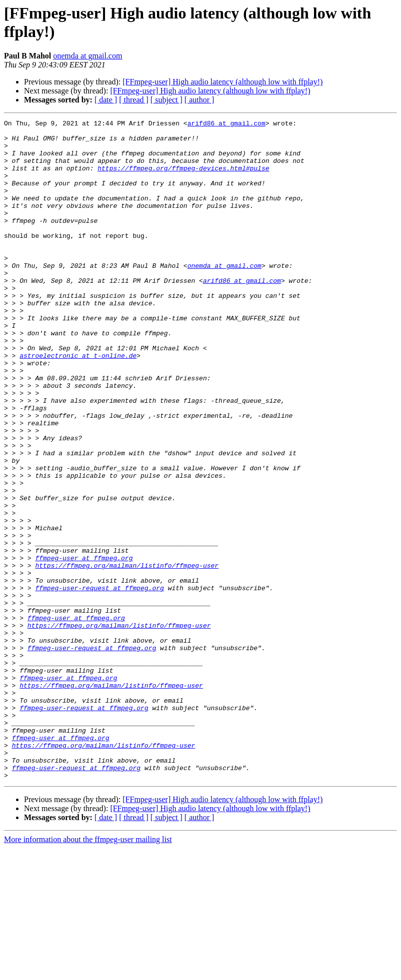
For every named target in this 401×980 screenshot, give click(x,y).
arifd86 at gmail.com (226, 124)
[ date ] (106, 100)
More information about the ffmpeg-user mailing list (88, 971)
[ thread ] (134, 100)
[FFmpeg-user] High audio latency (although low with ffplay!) (222, 82)
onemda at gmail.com (87, 56)
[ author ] (199, 100)
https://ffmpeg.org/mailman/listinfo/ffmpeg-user (127, 655)
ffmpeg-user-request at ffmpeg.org (99, 682)
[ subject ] (166, 100)
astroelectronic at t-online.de (78, 403)
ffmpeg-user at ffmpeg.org (84, 646)
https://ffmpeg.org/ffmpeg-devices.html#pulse (183, 178)
